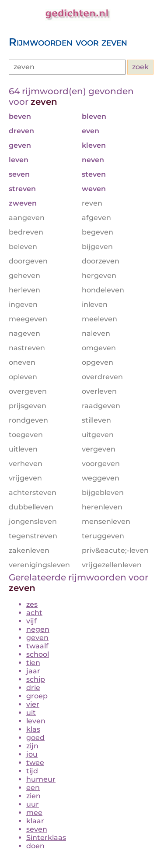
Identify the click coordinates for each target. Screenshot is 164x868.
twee (35, 763)
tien (33, 663)
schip (36, 679)
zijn (32, 746)
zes (32, 604)
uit (31, 713)
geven (37, 638)
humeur (41, 779)
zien (33, 796)
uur (33, 804)
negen (38, 629)
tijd (32, 771)
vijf (31, 621)
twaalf (37, 646)
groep (37, 696)
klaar (35, 821)
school (38, 654)
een (33, 788)
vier (33, 704)
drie (33, 688)
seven (37, 829)
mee (34, 813)
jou (32, 754)
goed (35, 738)
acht (34, 613)
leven (36, 721)
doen (35, 846)
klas (33, 729)
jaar (33, 671)
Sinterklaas (46, 838)
